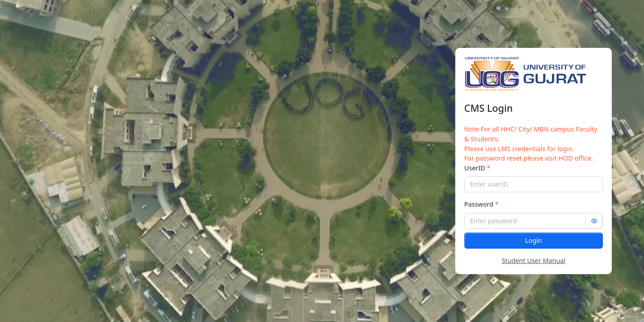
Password (481, 204)
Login (534, 240)
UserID (477, 168)
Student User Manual (534, 261)
